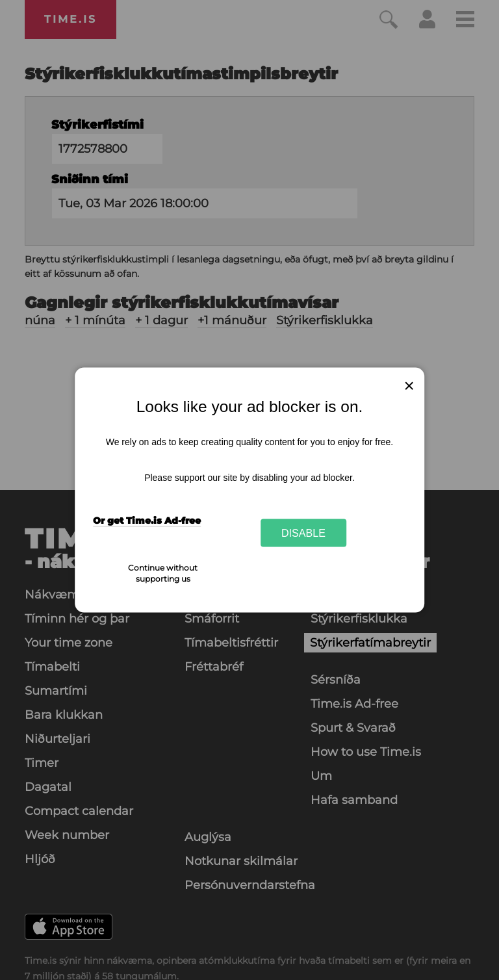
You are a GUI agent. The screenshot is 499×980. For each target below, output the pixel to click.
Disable (303, 532)
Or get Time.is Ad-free (147, 520)
